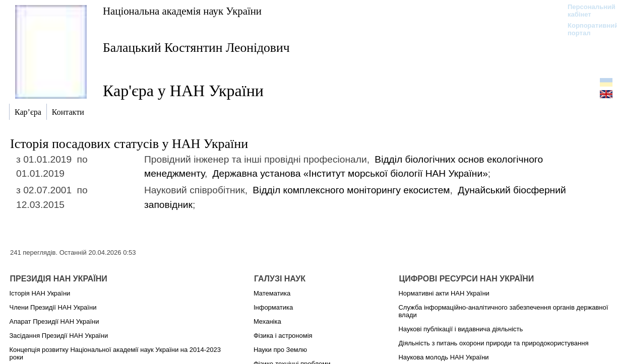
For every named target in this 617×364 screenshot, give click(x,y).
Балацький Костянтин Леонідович (196, 48)
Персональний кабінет (587, 11)
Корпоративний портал (587, 29)
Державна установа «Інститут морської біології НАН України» (350, 173)
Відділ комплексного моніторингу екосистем (351, 190)
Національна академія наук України (182, 11)
